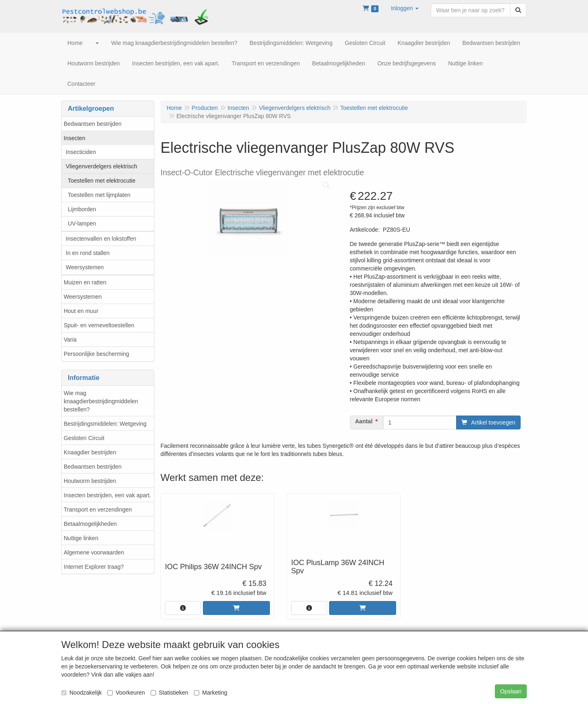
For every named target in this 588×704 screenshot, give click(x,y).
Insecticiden (81, 152)
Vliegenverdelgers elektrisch (101, 166)
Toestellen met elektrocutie (102, 181)
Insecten (75, 138)
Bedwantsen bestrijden (93, 124)
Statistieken (169, 693)
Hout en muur (81, 311)
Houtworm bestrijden (90, 481)
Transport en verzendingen (98, 510)
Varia (70, 340)
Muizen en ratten (85, 282)
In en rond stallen (88, 253)
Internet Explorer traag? (94, 567)
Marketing (210, 693)
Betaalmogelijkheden (90, 524)
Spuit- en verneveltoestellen (99, 325)
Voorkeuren (126, 693)
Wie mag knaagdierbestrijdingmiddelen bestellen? (101, 401)
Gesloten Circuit (84, 438)
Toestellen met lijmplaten (99, 195)
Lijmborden (82, 209)
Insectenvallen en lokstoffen (101, 239)
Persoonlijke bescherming (96, 354)
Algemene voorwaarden (94, 552)
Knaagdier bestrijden (90, 452)
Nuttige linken (81, 538)
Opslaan (511, 691)
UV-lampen (82, 223)
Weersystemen (85, 267)
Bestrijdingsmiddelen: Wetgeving (105, 424)
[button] (405, 8)
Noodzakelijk (81, 693)
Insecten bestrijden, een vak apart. (107, 495)
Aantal (364, 421)
